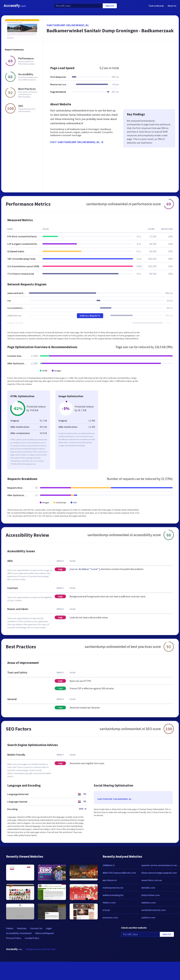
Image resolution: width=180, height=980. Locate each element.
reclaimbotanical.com (153, 910)
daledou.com (149, 903)
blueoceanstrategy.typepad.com (159, 873)
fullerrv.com (109, 903)
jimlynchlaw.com (151, 895)
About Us (172, 6)
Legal (49, 928)
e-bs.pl (106, 910)
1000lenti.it (109, 865)
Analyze (110, 6)
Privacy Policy (14, 938)
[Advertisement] (99, 52)
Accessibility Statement (19, 933)
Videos (10, 928)
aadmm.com (148, 917)
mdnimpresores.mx (113, 888)
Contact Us (36, 928)
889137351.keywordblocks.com (119, 873)
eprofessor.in (110, 880)
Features (22, 928)
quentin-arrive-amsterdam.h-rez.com (161, 865)
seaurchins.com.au (152, 880)
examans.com (110, 917)
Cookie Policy (32, 938)
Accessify (15, 6)
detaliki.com (148, 888)
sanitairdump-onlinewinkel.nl (68, 25)
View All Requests (90, 316)
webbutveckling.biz (113, 895)
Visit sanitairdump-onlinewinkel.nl (77, 142)
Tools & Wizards (156, 6)
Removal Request (45, 933)
